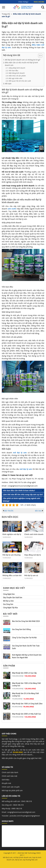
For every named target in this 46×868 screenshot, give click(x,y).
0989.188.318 (17, 809)
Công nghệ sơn (9, 594)
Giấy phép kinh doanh (17, 68)
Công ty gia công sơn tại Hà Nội (24, 637)
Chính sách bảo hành (10, 772)
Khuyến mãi (6, 783)
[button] (39, 56)
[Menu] (4, 7)
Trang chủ (6, 14)
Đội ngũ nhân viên (16, 78)
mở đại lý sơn (26, 469)
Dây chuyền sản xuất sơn (13, 598)
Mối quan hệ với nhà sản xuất (20, 81)
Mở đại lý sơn (8, 601)
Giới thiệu (6, 780)
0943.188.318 (27, 801)
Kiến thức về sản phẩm (17, 76)
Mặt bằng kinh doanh (17, 73)
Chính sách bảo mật (9, 776)
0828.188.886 (39, 2)
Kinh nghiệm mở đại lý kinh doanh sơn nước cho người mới (27, 656)
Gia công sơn (8, 604)
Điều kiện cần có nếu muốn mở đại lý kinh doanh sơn (21, 64)
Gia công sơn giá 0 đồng (21, 629)
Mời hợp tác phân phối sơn (12, 790)
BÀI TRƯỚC (8, 511)
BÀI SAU (39, 511)
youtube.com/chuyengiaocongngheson (25, 816)
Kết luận (8, 84)
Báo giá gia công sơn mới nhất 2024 (26, 621)
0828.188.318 (18, 805)
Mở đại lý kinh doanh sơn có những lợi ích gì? (23, 60)
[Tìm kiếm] (43, 7)
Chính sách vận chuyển (11, 787)
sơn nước (12, 209)
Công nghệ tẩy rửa (10, 608)
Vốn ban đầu (14, 71)
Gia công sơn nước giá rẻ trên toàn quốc (26, 647)
